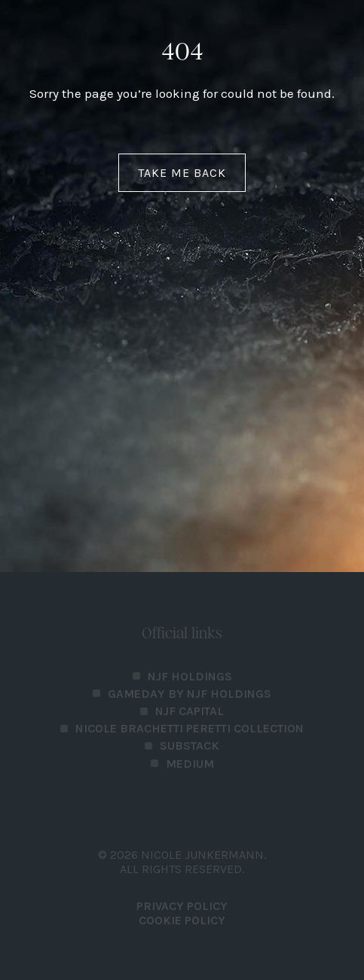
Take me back (182, 173)
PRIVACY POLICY (182, 906)
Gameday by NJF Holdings (190, 694)
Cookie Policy (182, 920)
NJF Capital (190, 711)
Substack (190, 746)
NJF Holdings (190, 676)
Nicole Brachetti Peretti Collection (190, 728)
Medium (190, 764)
